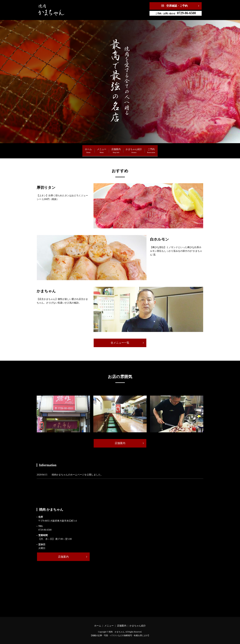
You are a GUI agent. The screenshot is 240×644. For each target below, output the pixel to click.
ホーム (69, 149)
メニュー (92, 149)
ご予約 (171, 149)
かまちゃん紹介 (144, 149)
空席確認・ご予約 (177, 6)
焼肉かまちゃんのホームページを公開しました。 (77, 475)
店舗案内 (116, 149)
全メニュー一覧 (120, 343)
